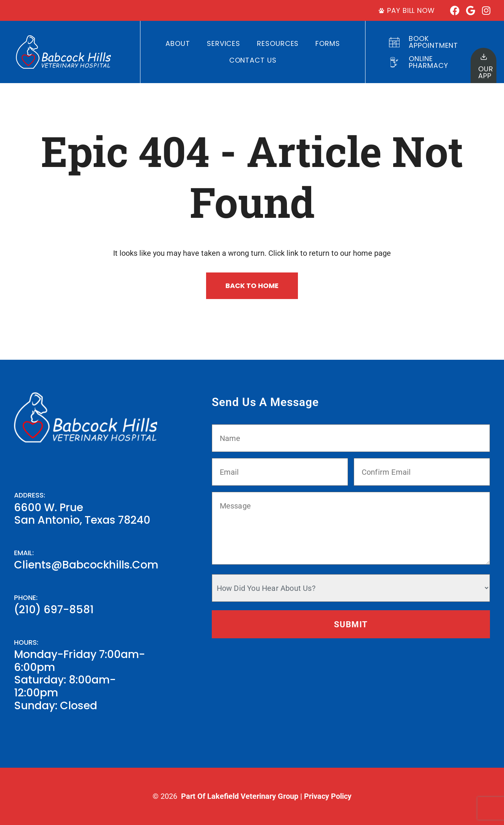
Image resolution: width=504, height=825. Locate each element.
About (178, 43)
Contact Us (253, 60)
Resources (278, 43)
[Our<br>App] (484, 57)
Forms (328, 43)
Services (224, 43)
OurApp (486, 72)
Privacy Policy (328, 796)
